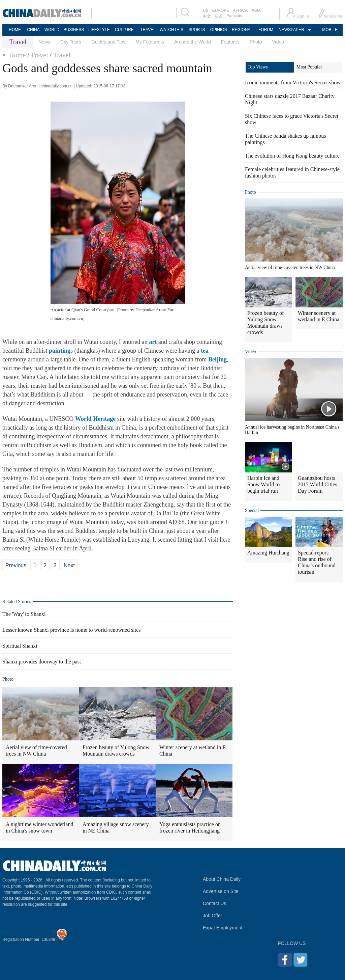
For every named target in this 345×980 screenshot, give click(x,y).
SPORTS (197, 30)
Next (69, 565)
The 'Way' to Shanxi (24, 614)
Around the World (193, 42)
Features (230, 42)
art (153, 342)
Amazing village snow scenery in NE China (116, 827)
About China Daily (222, 879)
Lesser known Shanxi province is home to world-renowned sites (72, 630)
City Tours (71, 42)
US (206, 10)
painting (60, 351)
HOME (15, 30)
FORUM (266, 30)
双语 (219, 16)
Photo (256, 42)
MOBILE (330, 30)
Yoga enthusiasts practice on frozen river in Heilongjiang (190, 827)
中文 (207, 16)
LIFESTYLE (99, 30)
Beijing (217, 359)
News (44, 42)
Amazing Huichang (268, 553)
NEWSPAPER (291, 30)
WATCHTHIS (171, 30)
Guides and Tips (108, 42)
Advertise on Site (221, 891)
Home (17, 55)
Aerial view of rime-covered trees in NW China (36, 751)
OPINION (219, 30)
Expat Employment (223, 928)
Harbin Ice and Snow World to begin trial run (263, 484)
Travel (39, 55)
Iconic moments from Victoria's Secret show (293, 83)
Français (234, 16)
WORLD (52, 30)
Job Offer (212, 916)
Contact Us (214, 903)
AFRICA (240, 10)
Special (252, 510)
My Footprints (150, 42)
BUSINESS (74, 30)
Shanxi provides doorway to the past (42, 662)
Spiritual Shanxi (20, 646)
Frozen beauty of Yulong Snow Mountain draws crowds (116, 751)
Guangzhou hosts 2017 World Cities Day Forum (318, 484)
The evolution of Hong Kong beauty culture (292, 156)
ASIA (256, 10)
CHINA (33, 30)
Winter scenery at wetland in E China (193, 751)
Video (278, 42)
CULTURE (124, 30)
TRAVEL (148, 30)
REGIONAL (242, 30)
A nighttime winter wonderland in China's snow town (39, 827)
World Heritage (95, 419)
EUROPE (221, 10)
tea (205, 351)
